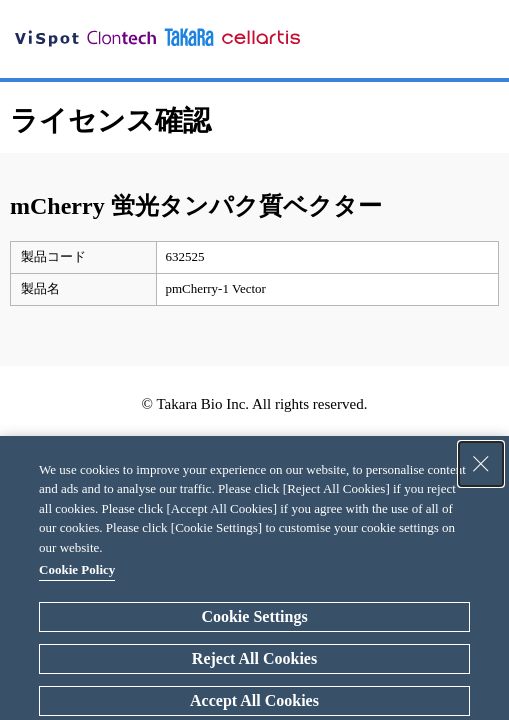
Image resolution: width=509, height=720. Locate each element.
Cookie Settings (254, 616)
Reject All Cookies (254, 658)
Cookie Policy (77, 569)
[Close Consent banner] (481, 464)
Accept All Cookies (254, 700)
